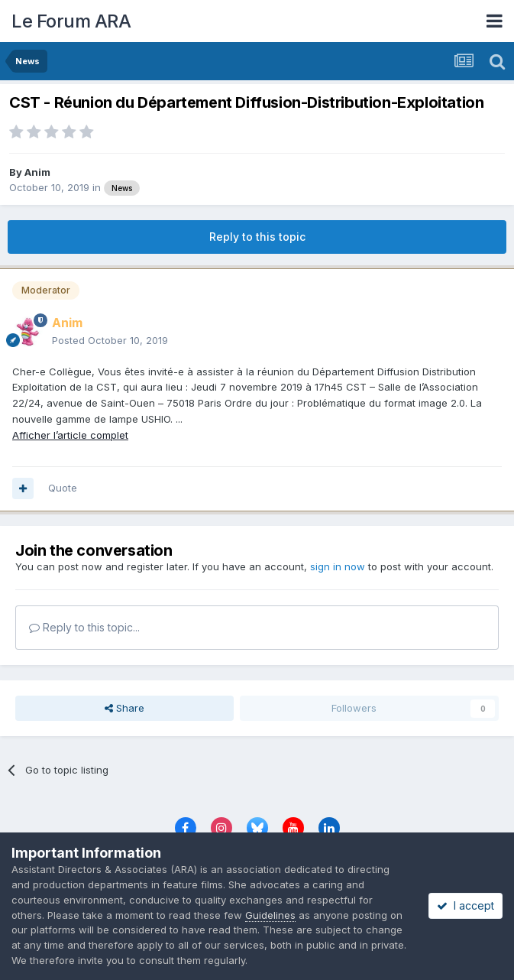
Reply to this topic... (84, 627)
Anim (37, 172)
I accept (466, 905)
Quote (63, 488)
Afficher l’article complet (70, 435)
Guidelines (270, 915)
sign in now (338, 566)
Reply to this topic (257, 237)
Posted (110, 340)
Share (124, 708)
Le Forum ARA (71, 21)
